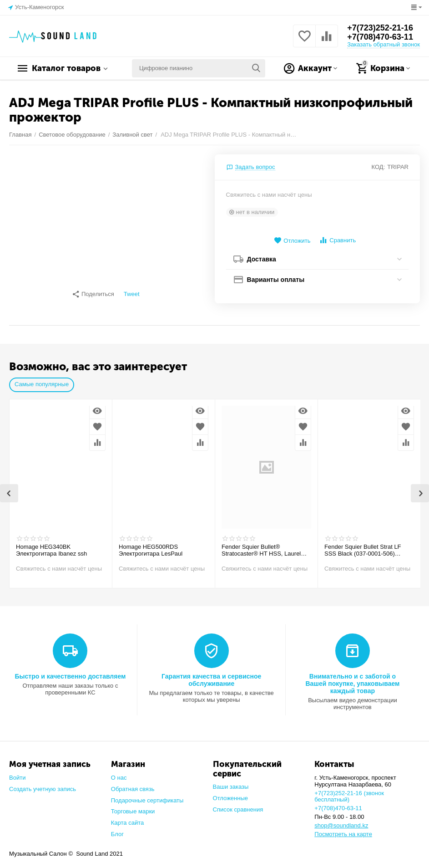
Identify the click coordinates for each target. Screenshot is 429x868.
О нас (119, 774)
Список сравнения (238, 806)
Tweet (132, 294)
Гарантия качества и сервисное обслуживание (211, 676)
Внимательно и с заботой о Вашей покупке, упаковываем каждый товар (352, 680)
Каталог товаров (66, 68)
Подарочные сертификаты (147, 796)
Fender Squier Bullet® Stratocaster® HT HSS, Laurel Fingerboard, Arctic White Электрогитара (261, 547)
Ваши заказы (231, 783)
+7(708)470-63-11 (380, 37)
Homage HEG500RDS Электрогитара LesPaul (151, 547)
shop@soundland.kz (341, 822)
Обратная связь (133, 785)
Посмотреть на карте (343, 830)
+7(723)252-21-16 (380, 28)
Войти (17, 774)
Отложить (292, 241)
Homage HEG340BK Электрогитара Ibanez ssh (51, 547)
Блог (117, 830)
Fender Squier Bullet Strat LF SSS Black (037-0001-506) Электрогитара (363, 547)
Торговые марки (133, 808)
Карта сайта (128, 819)
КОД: (379, 167)
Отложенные (231, 794)
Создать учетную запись (43, 785)
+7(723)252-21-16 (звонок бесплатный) (349, 792)
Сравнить (337, 240)
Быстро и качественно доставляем (71, 673)
